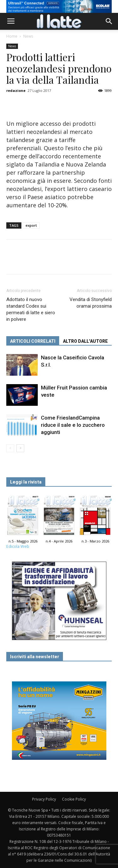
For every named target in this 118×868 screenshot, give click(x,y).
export (31, 225)
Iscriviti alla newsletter (35, 657)
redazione (16, 90)
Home (12, 36)
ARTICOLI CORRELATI (33, 341)
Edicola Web (18, 546)
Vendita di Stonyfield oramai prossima (91, 303)
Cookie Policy (74, 799)
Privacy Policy (44, 799)
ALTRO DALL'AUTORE (85, 341)
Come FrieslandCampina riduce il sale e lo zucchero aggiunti (73, 425)
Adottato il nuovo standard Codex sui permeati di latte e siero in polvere (31, 309)
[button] (109, 21)
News (28, 36)
